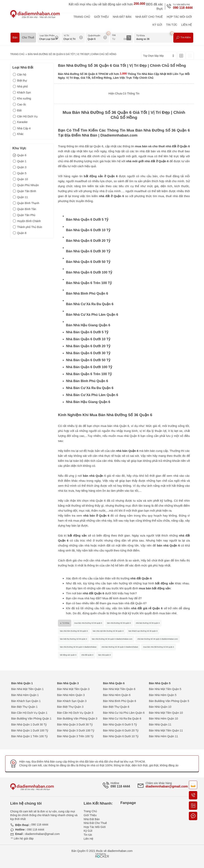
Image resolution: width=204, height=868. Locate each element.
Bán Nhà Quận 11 (160, 724)
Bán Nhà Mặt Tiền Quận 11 (166, 730)
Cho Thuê (28, 37)
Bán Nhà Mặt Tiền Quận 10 (166, 713)
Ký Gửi (157, 25)
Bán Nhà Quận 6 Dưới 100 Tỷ (89, 272)
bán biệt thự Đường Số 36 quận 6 (73, 639)
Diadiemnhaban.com (119, 135)
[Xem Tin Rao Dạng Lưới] (181, 56)
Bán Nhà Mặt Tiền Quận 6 (119, 689)
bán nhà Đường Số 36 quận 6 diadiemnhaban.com (112, 639)
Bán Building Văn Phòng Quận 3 (77, 719)
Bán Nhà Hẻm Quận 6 (117, 695)
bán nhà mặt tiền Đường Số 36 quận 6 (108, 631)
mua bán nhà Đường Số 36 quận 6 (88, 623)
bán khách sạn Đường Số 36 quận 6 (143, 631)
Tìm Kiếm (183, 38)
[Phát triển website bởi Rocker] (102, 852)
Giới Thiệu (101, 17)
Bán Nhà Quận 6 (114, 683)
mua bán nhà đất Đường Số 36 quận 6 (158, 647)
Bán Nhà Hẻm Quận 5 (163, 695)
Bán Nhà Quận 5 (160, 683)
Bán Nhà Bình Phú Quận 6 (87, 293)
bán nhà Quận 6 (168, 545)
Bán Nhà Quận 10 (160, 707)
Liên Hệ (187, 25)
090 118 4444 (183, 8)
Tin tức (172, 25)
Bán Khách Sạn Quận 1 (26, 701)
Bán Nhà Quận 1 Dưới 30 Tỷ (29, 724)
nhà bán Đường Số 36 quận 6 (148, 623)
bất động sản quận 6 (68, 655)
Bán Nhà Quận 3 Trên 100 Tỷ (75, 736)
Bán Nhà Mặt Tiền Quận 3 (73, 689)
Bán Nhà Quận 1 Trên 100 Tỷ (29, 736)
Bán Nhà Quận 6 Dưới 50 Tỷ (88, 262)
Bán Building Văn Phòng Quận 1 (31, 719)
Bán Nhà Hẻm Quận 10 (163, 719)
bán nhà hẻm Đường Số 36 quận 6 (74, 631)
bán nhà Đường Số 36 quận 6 (119, 623)
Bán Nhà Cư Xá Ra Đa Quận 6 (90, 304)
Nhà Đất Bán (122, 17)
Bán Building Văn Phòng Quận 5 (169, 701)
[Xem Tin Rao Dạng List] (190, 56)
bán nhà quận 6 (104, 655)
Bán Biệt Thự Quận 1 (24, 707)
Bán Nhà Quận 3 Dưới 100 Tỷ (76, 730)
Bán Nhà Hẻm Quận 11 (163, 736)
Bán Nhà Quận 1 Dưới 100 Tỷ (30, 730)
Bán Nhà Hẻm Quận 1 (25, 695)
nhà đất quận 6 (87, 655)
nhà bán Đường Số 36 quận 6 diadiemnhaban (120, 647)
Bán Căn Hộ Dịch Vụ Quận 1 (29, 713)
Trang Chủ (82, 17)
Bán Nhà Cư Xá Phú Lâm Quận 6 (92, 315)
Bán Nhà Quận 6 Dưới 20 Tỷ (88, 241)
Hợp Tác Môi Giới (179, 17)
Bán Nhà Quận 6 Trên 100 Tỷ (89, 283)
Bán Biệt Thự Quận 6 (116, 707)
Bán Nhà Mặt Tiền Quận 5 (165, 689)
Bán (15, 37)
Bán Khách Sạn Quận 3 (72, 701)
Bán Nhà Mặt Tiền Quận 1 (27, 689)
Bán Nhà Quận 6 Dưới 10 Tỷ (88, 230)
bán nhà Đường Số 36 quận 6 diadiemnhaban (78, 647)
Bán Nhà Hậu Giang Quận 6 (88, 325)
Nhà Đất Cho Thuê (149, 17)
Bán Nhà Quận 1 (22, 683)
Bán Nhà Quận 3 (68, 683)
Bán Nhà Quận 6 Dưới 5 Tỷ (87, 220)
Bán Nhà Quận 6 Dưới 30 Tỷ (88, 251)
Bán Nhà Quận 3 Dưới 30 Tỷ (75, 724)
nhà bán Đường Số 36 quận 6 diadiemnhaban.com (157, 639)
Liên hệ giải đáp (22, 839)
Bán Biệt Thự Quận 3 (70, 707)
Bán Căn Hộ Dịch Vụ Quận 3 (75, 713)
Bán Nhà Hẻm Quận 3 (71, 695)
